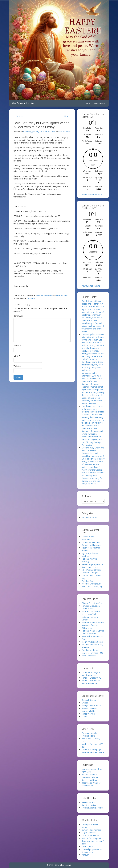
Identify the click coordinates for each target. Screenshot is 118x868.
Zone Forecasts (89, 656)
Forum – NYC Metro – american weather (91, 682)
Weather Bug (87, 581)
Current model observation (88, 538)
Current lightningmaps (91, 830)
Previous (19, 116)
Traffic (84, 717)
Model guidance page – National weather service (93, 751)
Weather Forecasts (44, 296)
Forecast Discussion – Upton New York (91, 613)
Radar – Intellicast (90, 780)
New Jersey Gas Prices (92, 705)
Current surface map (91, 542)
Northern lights (88, 711)
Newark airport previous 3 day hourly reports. (92, 566)
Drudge (85, 703)
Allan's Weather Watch (25, 103)
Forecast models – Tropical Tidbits (90, 734)
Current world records (91, 545)
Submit (18, 377)
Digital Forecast (89, 833)
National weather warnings (89, 560)
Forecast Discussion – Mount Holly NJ (91, 607)
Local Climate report (91, 835)
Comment (18, 316)
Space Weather (88, 714)
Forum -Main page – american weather (91, 674)
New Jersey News (89, 708)
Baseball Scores (89, 700)
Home (87, 103)
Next (66, 116)
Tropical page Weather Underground (92, 851)
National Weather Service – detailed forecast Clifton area (93, 625)
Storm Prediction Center (92, 642)
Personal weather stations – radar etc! (90, 776)
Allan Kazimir (64, 132)
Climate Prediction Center (93, 603)
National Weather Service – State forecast (93, 632)
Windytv (85, 855)
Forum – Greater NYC (91, 678)
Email (17, 356)
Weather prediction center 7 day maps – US (92, 652)
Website (17, 366)
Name (17, 346)
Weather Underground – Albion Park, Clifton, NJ (92, 585)
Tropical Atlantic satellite (92, 808)
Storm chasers (88, 846)
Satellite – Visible (89, 805)
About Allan (100, 103)
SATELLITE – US (89, 802)
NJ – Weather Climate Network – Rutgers (91, 571)
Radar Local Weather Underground (91, 784)
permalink (31, 298)
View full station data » (92, 194)
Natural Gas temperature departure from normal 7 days (93, 841)
